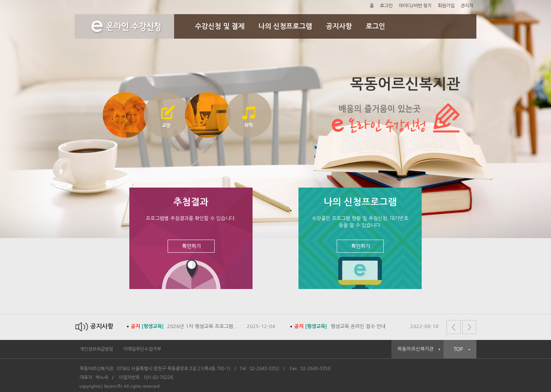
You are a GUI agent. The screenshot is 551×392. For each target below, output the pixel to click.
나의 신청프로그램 (285, 26)
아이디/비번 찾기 (415, 6)
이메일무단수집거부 (142, 349)
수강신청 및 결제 (220, 26)
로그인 (386, 6)
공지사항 (339, 26)
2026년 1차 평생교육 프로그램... (184, 326)
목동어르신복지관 (416, 349)
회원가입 (446, 6)
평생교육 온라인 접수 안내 (340, 326)
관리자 (467, 6)
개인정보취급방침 (96, 349)
